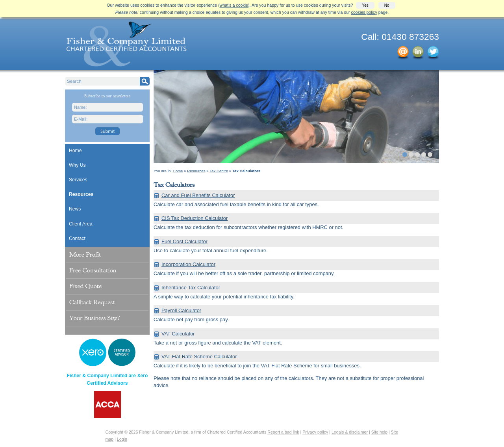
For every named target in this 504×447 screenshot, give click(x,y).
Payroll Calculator (181, 310)
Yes (365, 5)
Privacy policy (315, 432)
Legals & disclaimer (350, 432)
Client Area (81, 224)
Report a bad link (283, 432)
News (75, 209)
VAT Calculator (178, 334)
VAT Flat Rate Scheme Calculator (199, 357)
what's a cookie (234, 5)
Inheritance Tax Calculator (191, 288)
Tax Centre (219, 171)
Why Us (77, 165)
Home (75, 151)
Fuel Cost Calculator (184, 241)
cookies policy (364, 12)
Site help (379, 432)
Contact (77, 238)
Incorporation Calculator (188, 264)
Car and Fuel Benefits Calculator (198, 195)
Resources (81, 194)
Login (122, 439)
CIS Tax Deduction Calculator (195, 218)
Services (78, 180)
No (387, 5)
